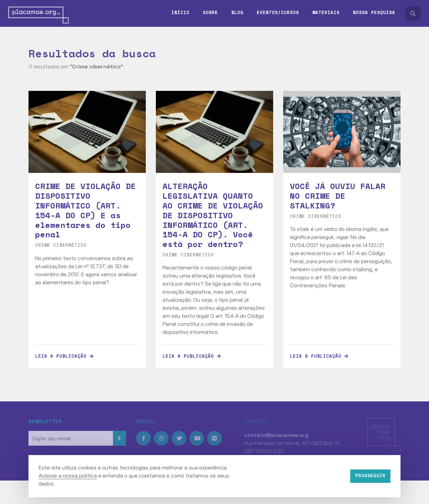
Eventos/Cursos (278, 12)
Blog (237, 12)
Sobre (210, 12)
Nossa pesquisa (374, 12)
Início (180, 12)
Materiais (326, 12)
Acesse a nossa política (68, 475)
